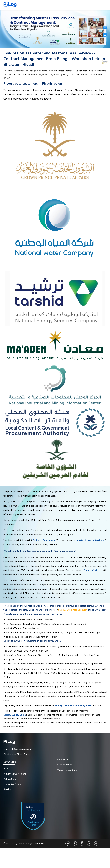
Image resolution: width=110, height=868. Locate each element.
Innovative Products (14, 784)
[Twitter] (89, 844)
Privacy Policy (65, 765)
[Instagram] (82, 844)
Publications (10, 779)
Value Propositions (67, 770)
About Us (8, 768)
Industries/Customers (15, 774)
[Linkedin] (68, 844)
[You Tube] (96, 844)
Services (8, 789)
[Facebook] (75, 844)
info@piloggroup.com (21, 749)
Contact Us (63, 759)
